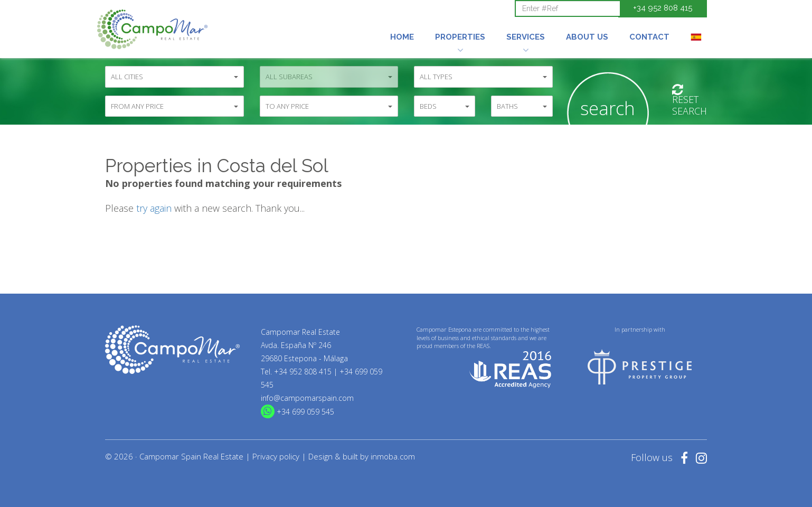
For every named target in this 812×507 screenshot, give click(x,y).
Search (608, 108)
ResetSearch (690, 101)
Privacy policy (276, 456)
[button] (460, 23)
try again (154, 208)
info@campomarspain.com (307, 398)
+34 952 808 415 (663, 8)
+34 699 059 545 (305, 412)
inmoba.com (393, 456)
